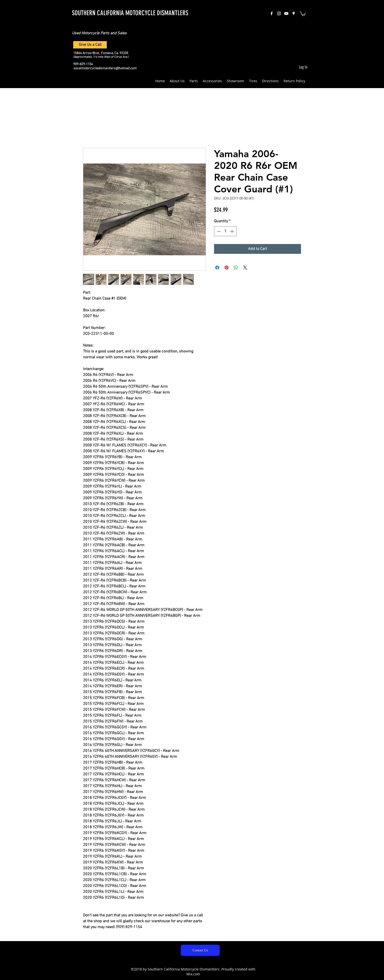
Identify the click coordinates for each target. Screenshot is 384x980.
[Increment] (232, 231)
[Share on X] (245, 268)
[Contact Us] (200, 950)
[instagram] (279, 13)
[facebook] (272, 13)
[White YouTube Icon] (286, 13)
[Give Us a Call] (90, 45)
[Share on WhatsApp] (236, 268)
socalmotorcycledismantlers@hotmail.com (105, 68)
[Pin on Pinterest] (227, 268)
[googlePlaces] (294, 13)
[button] (303, 13)
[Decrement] (218, 231)
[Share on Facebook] (217, 268)
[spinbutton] (225, 231)
